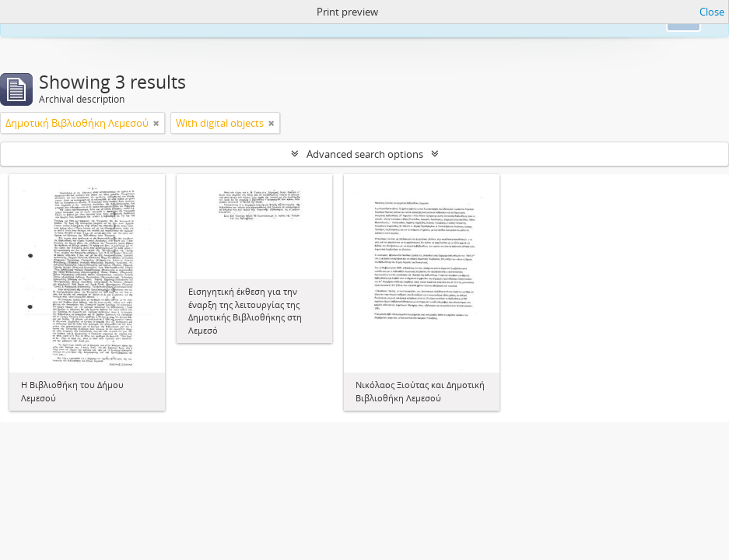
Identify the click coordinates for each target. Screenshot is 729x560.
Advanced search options (365, 154)
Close (712, 12)
